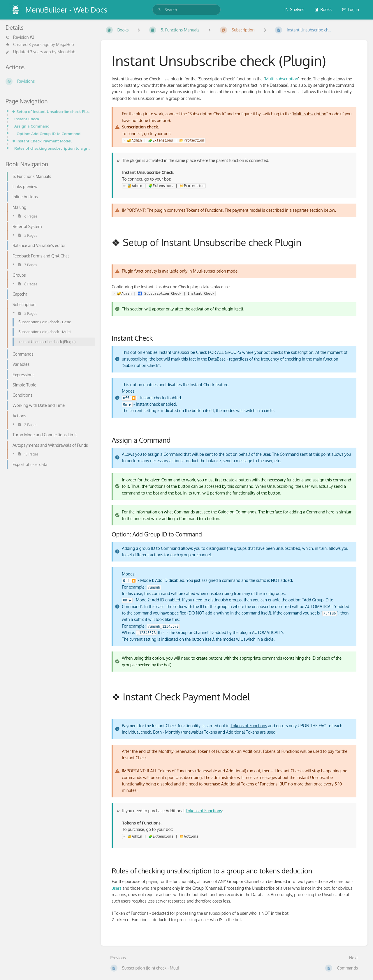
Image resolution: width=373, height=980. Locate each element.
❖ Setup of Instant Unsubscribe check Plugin (52, 111)
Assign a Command (32, 126)
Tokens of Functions (204, 210)
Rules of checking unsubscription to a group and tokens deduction (53, 148)
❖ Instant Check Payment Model (42, 141)
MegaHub (65, 44)
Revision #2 (20, 37)
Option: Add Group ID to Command (49, 134)
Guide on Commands (237, 512)
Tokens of (240, 726)
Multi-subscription (281, 79)
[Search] (159, 10)
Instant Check (27, 119)
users (116, 888)
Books (323, 9)
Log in (351, 9)
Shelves (294, 9)
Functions (258, 726)
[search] (186, 10)
